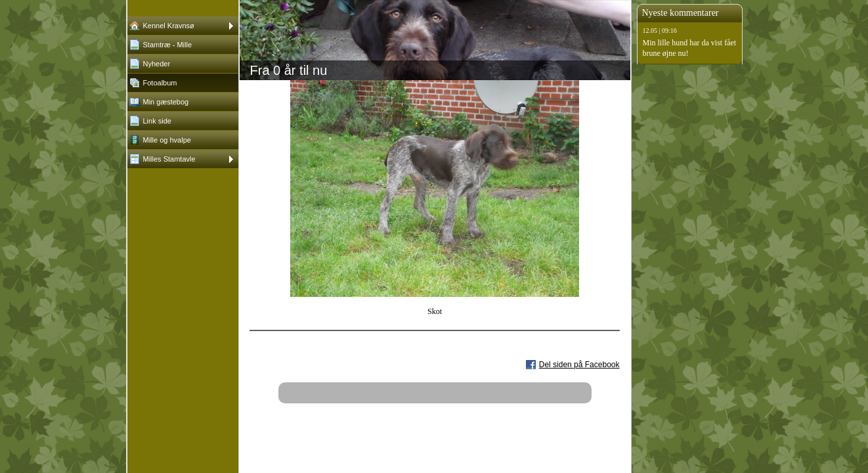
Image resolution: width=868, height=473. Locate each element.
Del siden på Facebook (579, 365)
